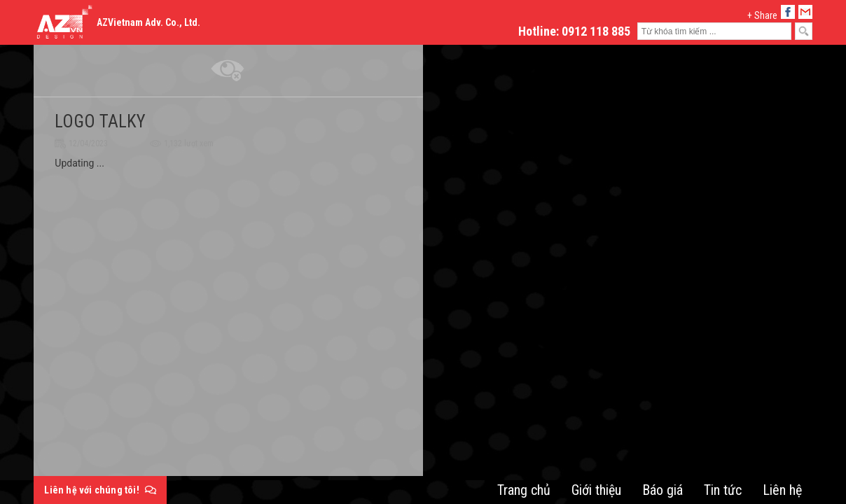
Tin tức (723, 490)
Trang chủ (524, 490)
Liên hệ (782, 490)
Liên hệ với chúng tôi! (100, 490)
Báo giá (663, 490)
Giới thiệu (596, 490)
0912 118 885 (596, 31)
